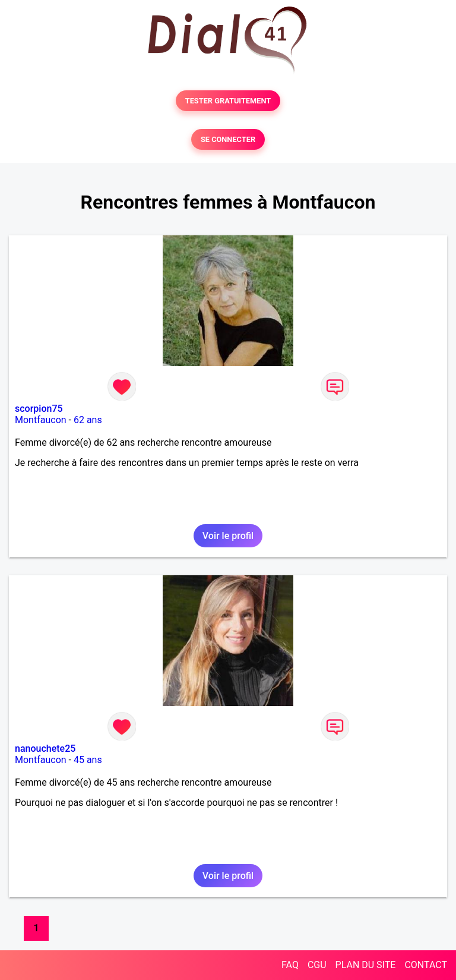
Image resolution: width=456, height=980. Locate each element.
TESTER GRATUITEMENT (228, 101)
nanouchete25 (45, 749)
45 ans (88, 760)
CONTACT (426, 965)
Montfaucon (41, 420)
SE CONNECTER (228, 139)
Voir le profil (228, 536)
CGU (317, 965)
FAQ (290, 965)
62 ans (88, 420)
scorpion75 (39, 409)
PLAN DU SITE (366, 965)
